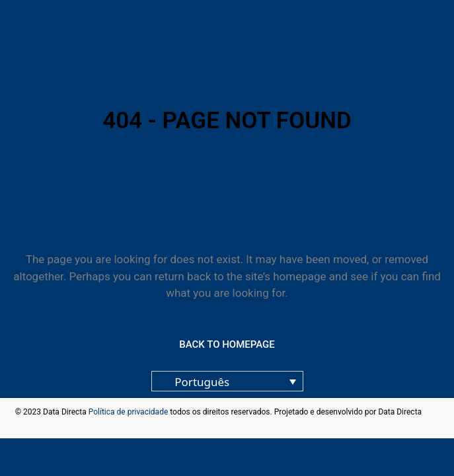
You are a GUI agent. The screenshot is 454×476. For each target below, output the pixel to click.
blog (431, 412)
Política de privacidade (129, 412)
